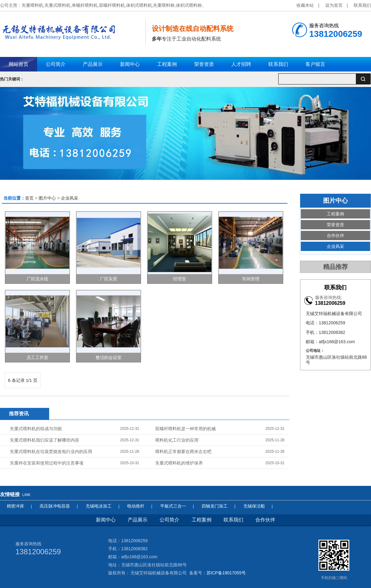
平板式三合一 (173, 506)
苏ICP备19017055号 (226, 573)
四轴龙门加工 (215, 506)
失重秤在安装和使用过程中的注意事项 (47, 463)
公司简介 (169, 520)
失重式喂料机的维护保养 (179, 463)
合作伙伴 (335, 236)
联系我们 (362, 5)
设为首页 (334, 5)
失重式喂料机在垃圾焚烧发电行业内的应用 (51, 452)
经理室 (180, 279)
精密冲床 (15, 506)
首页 (29, 198)
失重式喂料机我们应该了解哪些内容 (45, 440)
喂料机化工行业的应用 (177, 440)
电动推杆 (136, 506)
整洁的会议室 (109, 357)
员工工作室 (37, 357)
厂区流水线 (37, 279)
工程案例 (335, 214)
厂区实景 (109, 279)
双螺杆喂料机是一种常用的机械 (185, 429)
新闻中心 (106, 520)
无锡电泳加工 (99, 506)
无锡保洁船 (254, 506)
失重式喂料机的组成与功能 (36, 429)
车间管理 (251, 279)
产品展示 (138, 520)
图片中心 (47, 198)
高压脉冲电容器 (55, 506)
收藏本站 (305, 5)
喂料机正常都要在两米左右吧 (183, 452)
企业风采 (70, 198)
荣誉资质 (335, 225)
